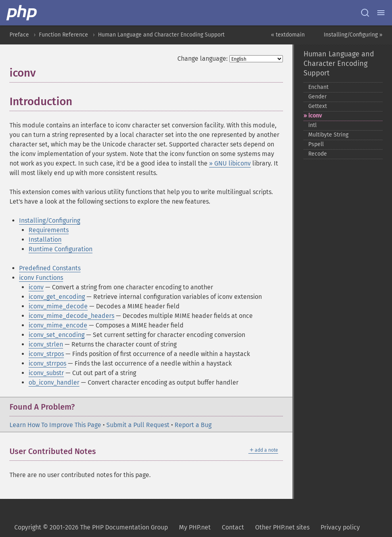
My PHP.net (195, 527)
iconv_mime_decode (58, 306)
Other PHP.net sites (282, 527)
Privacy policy (340, 527)
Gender (317, 97)
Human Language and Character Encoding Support (161, 35)
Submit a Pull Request (138, 425)
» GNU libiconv (230, 163)
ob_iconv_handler (54, 382)
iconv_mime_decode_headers (71, 316)
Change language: (203, 59)
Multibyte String (328, 135)
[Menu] (381, 13)
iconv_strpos (46, 354)
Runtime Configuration (61, 249)
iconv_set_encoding (57, 335)
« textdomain (288, 35)
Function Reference (63, 35)
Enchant (318, 87)
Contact (233, 527)
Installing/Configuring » (353, 35)
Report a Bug (193, 425)
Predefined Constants (50, 268)
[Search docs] (365, 13)
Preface (19, 35)
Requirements (49, 230)
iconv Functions (41, 278)
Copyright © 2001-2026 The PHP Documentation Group (91, 527)
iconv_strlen (46, 344)
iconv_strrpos (47, 363)
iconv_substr (46, 373)
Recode (318, 154)
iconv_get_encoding (57, 297)
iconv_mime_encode (58, 325)
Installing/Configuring (50, 220)
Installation (45, 240)
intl (312, 125)
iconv (36, 287)
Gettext (318, 106)
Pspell (316, 144)
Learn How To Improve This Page (55, 425)
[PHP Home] (22, 13)
